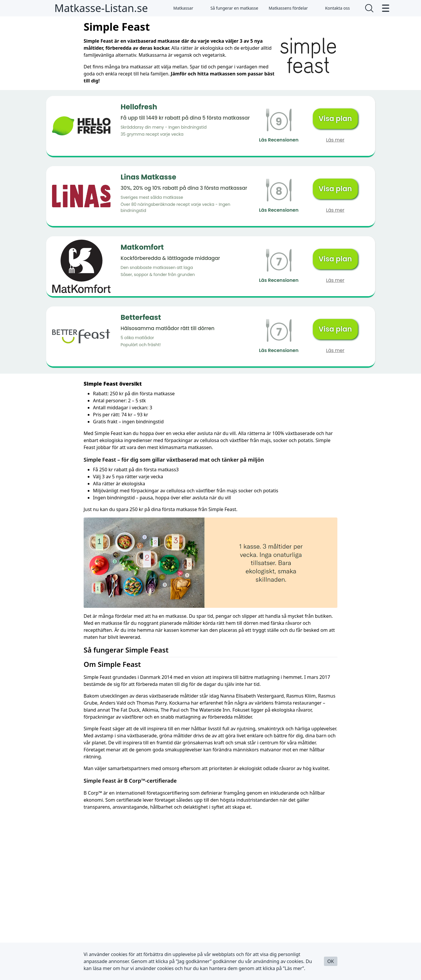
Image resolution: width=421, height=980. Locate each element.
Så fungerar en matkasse (231, 8)
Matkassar (180, 8)
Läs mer (335, 140)
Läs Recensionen (279, 140)
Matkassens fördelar (288, 8)
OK (331, 961)
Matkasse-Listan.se (101, 8)
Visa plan (335, 119)
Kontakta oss (334, 8)
